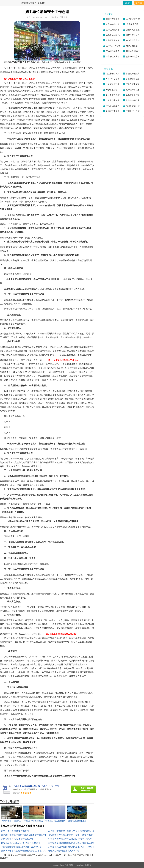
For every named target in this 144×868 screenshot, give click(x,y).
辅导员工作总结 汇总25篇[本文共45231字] (20, 843)
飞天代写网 (69, 865)
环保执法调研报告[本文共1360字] (64, 851)
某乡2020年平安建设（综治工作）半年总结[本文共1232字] (34, 855)
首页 (32, 3)
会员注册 (139, 3)
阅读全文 (55, 17)
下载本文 (64, 17)
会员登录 (128, 3)
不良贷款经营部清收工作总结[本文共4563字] (22, 847)
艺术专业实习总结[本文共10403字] (17, 839)
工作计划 (41, 3)
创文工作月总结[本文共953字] (15, 831)
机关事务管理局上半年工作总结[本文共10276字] (70, 839)
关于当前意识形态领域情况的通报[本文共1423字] (71, 847)
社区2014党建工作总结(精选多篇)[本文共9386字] (23, 835)
